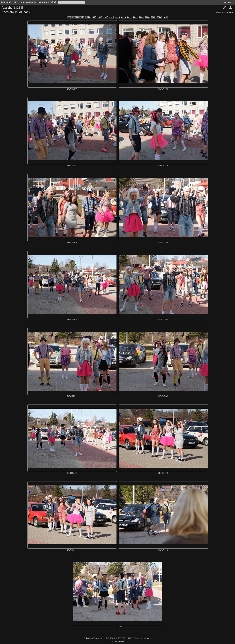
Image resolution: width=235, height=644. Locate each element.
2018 (112, 17)
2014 (88, 17)
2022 (135, 17)
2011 (70, 17)
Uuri (15, 2)
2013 (82, 17)
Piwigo (122, 642)
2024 (147, 17)
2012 (76, 17)
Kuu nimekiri (227, 12)
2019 (117, 17)
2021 (130, 17)
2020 (124, 17)
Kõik (165, 17)
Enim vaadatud (28, 2)
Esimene (88, 638)
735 (108, 638)
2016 (100, 17)
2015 (94, 17)
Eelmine (97, 638)
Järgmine (138, 638)
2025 (153, 17)
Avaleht (7, 8)
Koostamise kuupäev (16, 12)
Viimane (148, 638)
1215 (130, 638)
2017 (106, 17)
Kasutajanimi (228, 2)
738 (120, 638)
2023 (141, 17)
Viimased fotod (47, 2)
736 (112, 638)
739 (123, 638)
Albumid (6, 2)
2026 (159, 17)
